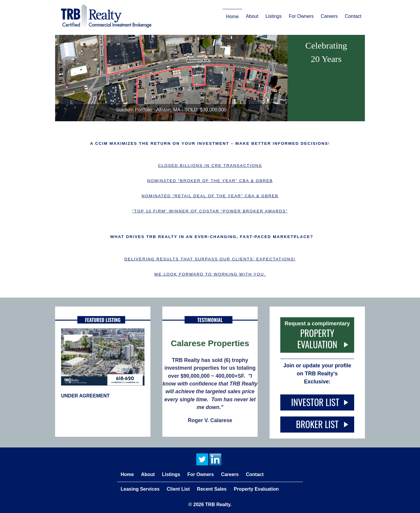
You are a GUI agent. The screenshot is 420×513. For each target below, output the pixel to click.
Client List (178, 489)
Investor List (317, 402)
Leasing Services (140, 489)
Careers (329, 16)
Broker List (317, 424)
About (252, 16)
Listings (273, 16)
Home (232, 17)
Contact (353, 16)
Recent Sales (212, 489)
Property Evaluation (317, 339)
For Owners (301, 16)
